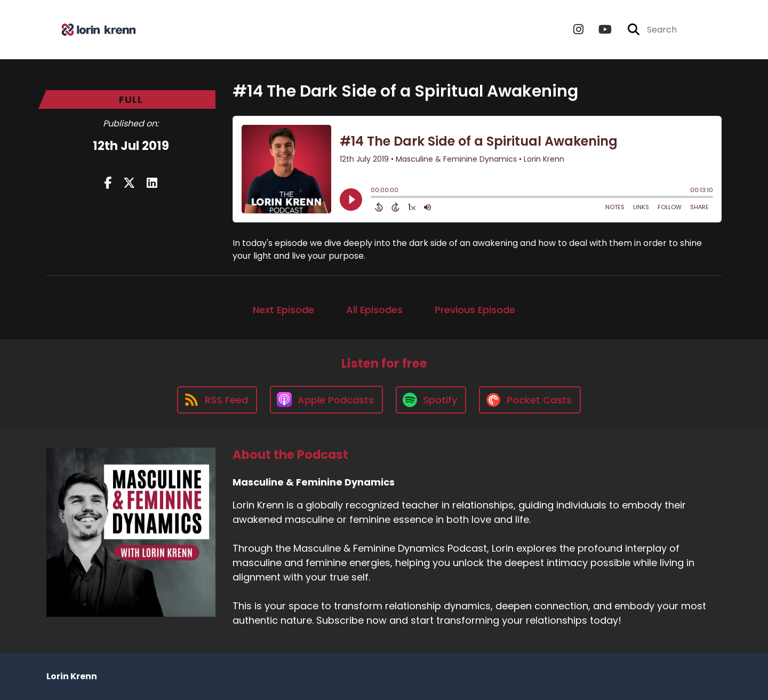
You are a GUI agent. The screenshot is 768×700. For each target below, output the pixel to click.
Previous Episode (475, 310)
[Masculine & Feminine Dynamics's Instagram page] (578, 30)
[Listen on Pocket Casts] (530, 400)
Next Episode (283, 310)
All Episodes (374, 310)
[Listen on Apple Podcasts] (326, 400)
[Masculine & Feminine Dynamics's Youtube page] (599, 30)
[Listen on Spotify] (431, 400)
